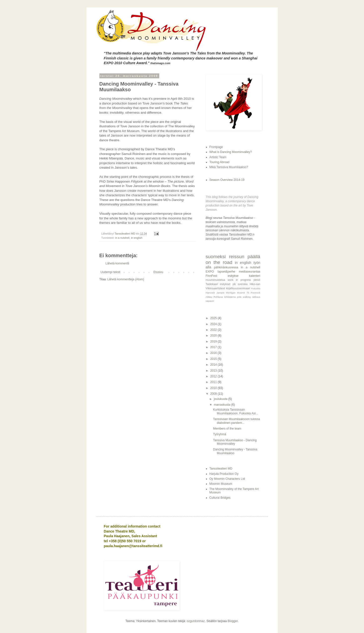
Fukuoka (256, 288)
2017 (214, 347)
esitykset (225, 284)
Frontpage (216, 147)
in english (137, 238)
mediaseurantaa (249, 272)
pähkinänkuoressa (226, 267)
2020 (214, 336)
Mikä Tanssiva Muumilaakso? (229, 167)
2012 (214, 376)
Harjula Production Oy (224, 474)
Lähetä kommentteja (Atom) (126, 279)
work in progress (239, 280)
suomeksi (216, 257)
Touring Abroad (220, 162)
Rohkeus (218, 297)
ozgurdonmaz (196, 621)
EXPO (210, 272)
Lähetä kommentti (117, 263)
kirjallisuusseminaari (238, 288)
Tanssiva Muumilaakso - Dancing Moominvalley (235, 442)
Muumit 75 (243, 293)
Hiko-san (255, 284)
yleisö (257, 280)
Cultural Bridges (220, 498)
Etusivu (158, 272)
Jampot (220, 293)
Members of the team (227, 429)
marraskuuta (222, 405)
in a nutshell (122, 238)
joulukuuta (221, 399)
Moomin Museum (221, 484)
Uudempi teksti (110, 272)
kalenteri (255, 276)
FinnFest (212, 276)
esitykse (233, 276)
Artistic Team (218, 157)
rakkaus (256, 297)
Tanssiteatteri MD (221, 469)
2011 (214, 382)
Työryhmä (220, 434)
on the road (219, 262)
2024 (214, 324)
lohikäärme (230, 297)
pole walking (244, 297)
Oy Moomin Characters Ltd (227, 479)
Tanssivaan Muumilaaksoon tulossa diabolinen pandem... (236, 421)
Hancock (210, 293)
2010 (214, 388)
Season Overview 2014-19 (227, 180)
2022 (214, 330)
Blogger (233, 621)
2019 (214, 341)
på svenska (240, 284)
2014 (214, 365)
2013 (214, 371)
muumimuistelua (216, 280)
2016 (214, 353)
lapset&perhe (226, 272)
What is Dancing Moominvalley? (231, 152)
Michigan (231, 293)
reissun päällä (244, 257)
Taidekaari (212, 284)
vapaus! (210, 301)
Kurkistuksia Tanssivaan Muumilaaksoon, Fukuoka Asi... (235, 411)
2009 (214, 394)
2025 (214, 318)
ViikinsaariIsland (215, 288)
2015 (214, 359)
